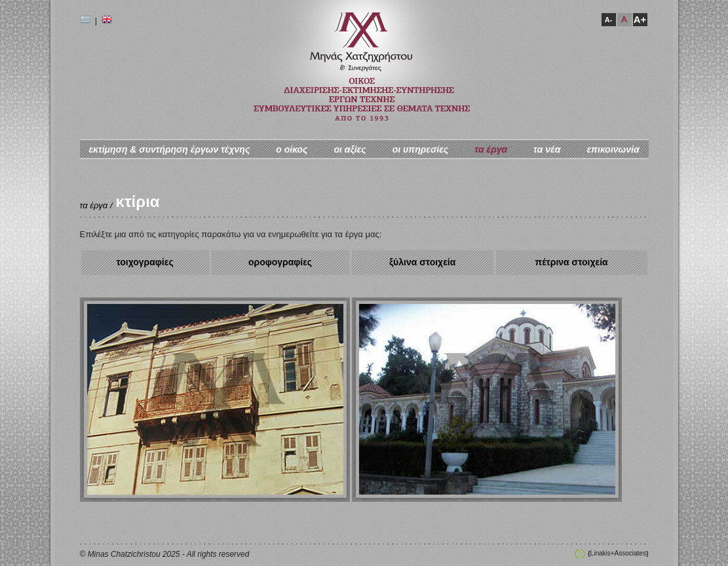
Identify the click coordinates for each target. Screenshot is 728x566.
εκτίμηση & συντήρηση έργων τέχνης (169, 149)
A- (609, 20)
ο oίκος (292, 149)
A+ (640, 19)
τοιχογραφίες (144, 262)
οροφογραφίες (280, 262)
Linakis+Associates (618, 553)
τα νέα (547, 149)
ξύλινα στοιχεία (422, 262)
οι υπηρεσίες (421, 149)
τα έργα (491, 149)
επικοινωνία (613, 149)
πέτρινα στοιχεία (571, 262)
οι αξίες (350, 149)
